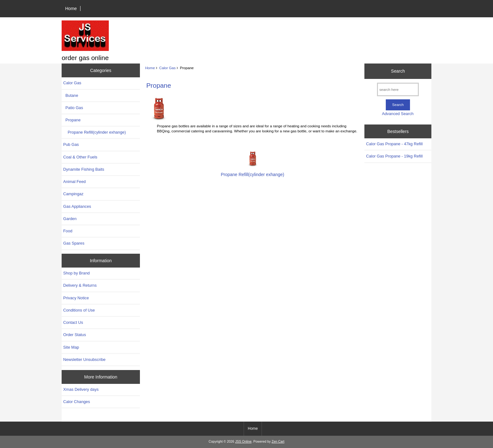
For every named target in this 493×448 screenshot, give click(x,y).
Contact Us (73, 322)
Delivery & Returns (80, 285)
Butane (71, 95)
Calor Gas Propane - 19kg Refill (394, 156)
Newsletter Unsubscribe (84, 360)
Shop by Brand (76, 273)
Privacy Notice (76, 298)
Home (71, 8)
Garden (70, 219)
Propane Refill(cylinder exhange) (94, 132)
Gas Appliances (77, 206)
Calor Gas (167, 68)
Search (398, 71)
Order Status (75, 335)
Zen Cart (278, 442)
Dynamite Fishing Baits (84, 169)
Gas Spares (74, 243)
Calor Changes (77, 402)
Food (68, 231)
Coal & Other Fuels (80, 157)
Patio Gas (73, 108)
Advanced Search (398, 114)
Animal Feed (75, 182)
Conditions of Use (79, 310)
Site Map (71, 347)
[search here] (398, 89)
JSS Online (243, 442)
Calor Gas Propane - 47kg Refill (394, 144)
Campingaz (73, 194)
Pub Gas (71, 144)
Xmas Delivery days (81, 389)
